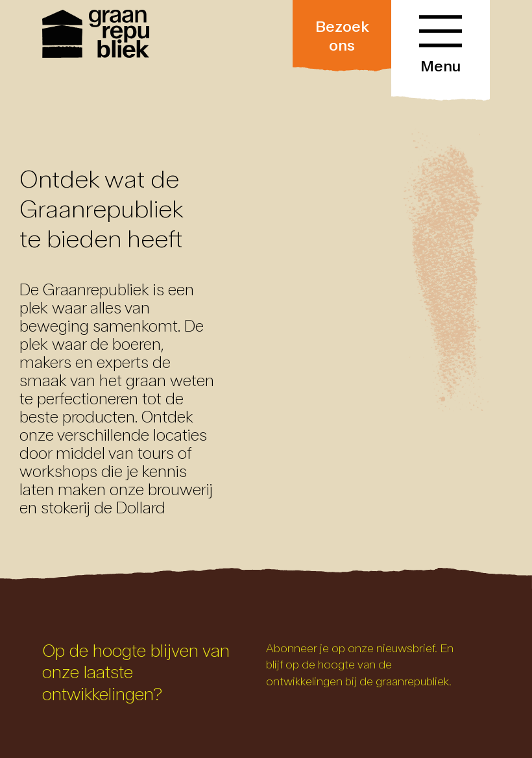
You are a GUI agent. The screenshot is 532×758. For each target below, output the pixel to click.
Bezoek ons (342, 36)
